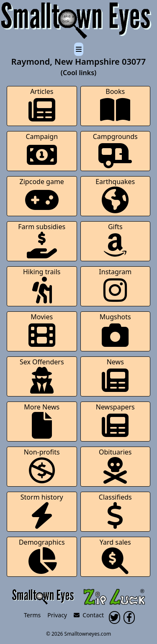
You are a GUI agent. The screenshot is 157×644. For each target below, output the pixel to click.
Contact (89, 615)
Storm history (42, 511)
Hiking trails (42, 285)
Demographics (42, 556)
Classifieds (115, 511)
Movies (42, 330)
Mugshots (115, 330)
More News (42, 420)
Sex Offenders (42, 375)
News (115, 375)
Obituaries (115, 466)
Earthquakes (115, 195)
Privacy (57, 615)
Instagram (115, 285)
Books (115, 105)
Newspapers (115, 420)
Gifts (115, 240)
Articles (42, 105)
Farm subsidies (42, 240)
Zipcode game (42, 195)
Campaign (42, 150)
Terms (32, 615)
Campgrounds (115, 150)
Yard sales (115, 556)
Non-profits (42, 466)
